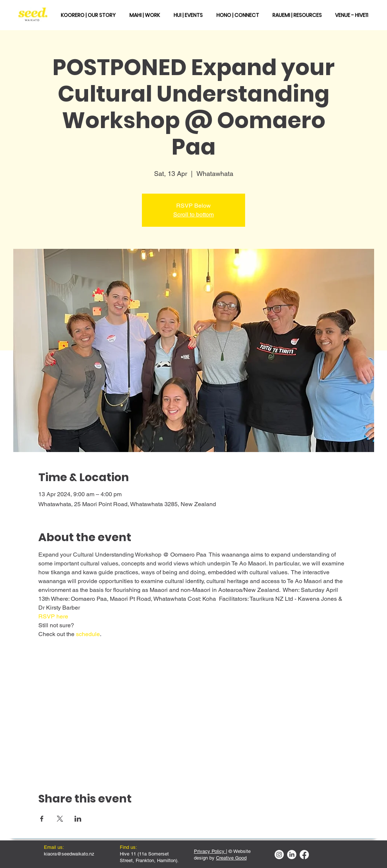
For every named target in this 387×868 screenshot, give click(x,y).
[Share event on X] (60, 819)
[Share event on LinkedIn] (78, 819)
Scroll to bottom (193, 214)
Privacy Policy (210, 851)
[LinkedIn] (292, 855)
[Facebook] (304, 855)
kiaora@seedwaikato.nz (69, 854)
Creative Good (231, 858)
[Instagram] (279, 855)
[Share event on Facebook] (42, 819)
